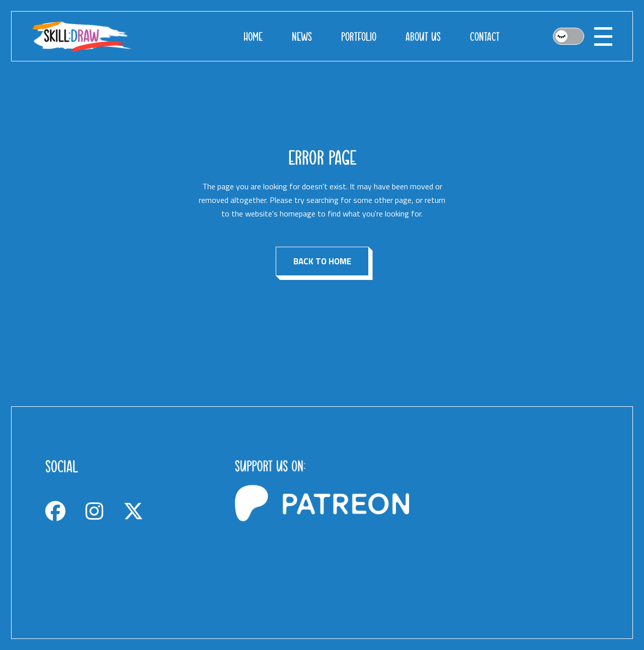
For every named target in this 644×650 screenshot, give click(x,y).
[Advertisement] (511, 523)
